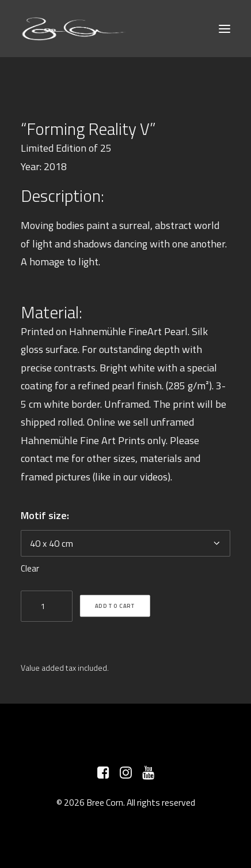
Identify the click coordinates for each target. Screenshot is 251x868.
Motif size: (45, 515)
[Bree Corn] (74, 29)
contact (37, 458)
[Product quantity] (47, 606)
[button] (225, 29)
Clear (30, 568)
